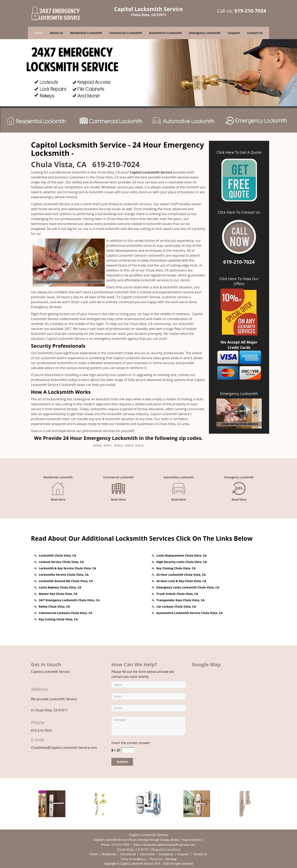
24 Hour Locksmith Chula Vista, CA (181, 575)
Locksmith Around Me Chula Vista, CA (66, 581)
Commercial (128, 854)
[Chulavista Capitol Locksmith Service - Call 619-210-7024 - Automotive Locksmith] (179, 477)
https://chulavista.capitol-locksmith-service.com (164, 845)
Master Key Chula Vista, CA (58, 594)
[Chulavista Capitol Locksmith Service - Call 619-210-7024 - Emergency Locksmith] (239, 477)
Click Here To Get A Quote (239, 152)
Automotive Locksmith (166, 33)
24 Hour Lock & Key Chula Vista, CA (181, 581)
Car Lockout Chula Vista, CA (176, 606)
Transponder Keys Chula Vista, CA (180, 600)
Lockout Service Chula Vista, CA (61, 562)
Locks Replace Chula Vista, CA (60, 587)
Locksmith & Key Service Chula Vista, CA (67, 568)
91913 (118, 446)
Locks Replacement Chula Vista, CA (181, 555)
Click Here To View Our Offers (239, 281)
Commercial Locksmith (125, 33)
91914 (129, 446)
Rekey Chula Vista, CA (54, 606)
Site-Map (171, 859)
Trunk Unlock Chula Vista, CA (177, 594)
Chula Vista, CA (59, 164)
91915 (139, 446)
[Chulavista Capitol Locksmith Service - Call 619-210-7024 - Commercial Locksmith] (118, 477)
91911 (108, 446)
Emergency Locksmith (205, 33)
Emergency (166, 854)
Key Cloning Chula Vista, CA (176, 568)
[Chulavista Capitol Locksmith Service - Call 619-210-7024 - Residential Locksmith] (58, 477)
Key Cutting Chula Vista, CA (58, 619)
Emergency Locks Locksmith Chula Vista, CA (188, 587)
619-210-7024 (250, 11)
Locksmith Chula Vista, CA (57, 555)
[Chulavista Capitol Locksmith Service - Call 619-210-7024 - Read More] (58, 499)
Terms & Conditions (133, 859)
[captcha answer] (128, 750)
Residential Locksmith (86, 33)
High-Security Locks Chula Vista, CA (182, 562)
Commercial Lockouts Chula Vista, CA (65, 613)
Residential (109, 854)
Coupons (234, 33)
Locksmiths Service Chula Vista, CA (64, 575)
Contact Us (255, 33)
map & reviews (192, 840)
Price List (156, 859)
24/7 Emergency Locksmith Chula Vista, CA (69, 600)
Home (38, 33)
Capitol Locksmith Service (151, 172)
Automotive (147, 854)
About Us (57, 33)
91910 (97, 446)
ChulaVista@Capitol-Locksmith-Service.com (64, 748)
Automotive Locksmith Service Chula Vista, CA (189, 613)
